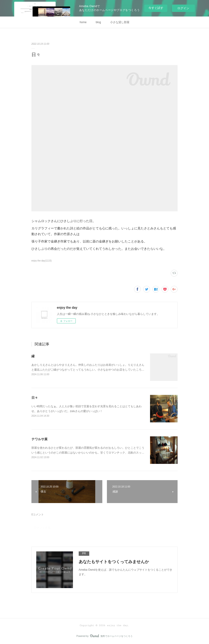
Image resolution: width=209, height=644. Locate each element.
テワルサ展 (39, 439)
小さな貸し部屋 (120, 22)
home (83, 22)
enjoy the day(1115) (42, 261)
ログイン (183, 8)
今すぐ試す (156, 8)
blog (98, 22)
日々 (35, 398)
